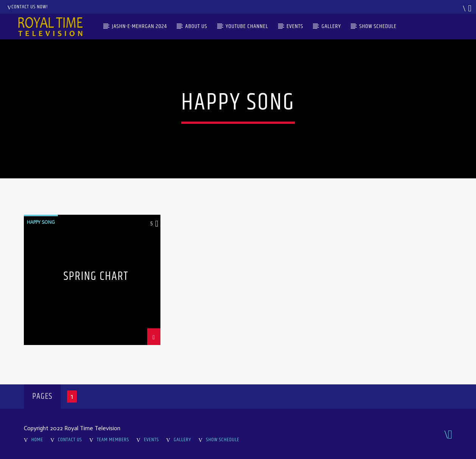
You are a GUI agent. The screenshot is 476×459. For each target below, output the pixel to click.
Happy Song (41, 222)
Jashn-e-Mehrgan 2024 (139, 26)
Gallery (331, 26)
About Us (196, 26)
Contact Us (70, 440)
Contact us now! (27, 7)
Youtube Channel (247, 26)
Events (295, 26)
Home (37, 440)
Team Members (113, 440)
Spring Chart (96, 278)
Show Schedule (378, 26)
